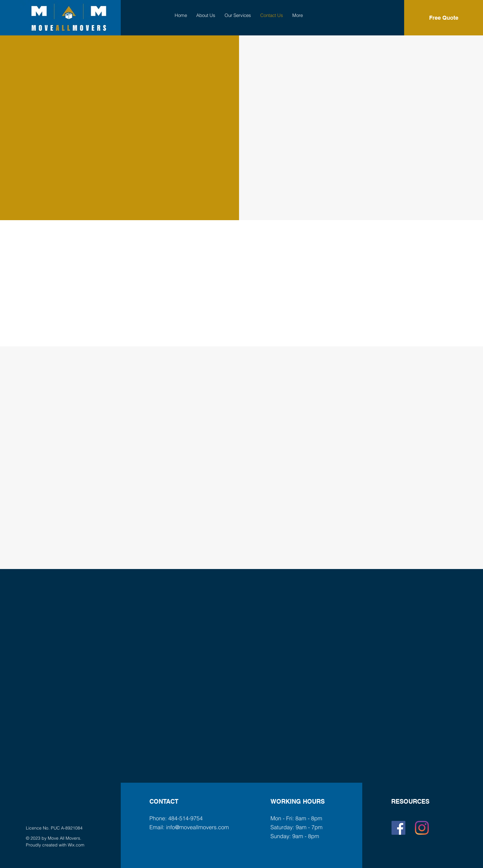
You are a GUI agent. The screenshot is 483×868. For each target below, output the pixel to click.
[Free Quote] (444, 18)
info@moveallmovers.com (197, 827)
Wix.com (76, 845)
